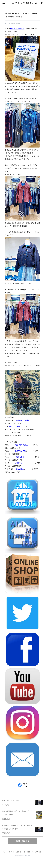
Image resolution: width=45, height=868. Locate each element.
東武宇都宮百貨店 (17, 29)
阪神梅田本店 (21, 451)
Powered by (23, 856)
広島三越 (19, 463)
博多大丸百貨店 (22, 445)
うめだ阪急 (20, 469)
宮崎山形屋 (20, 457)
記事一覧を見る (23, 841)
